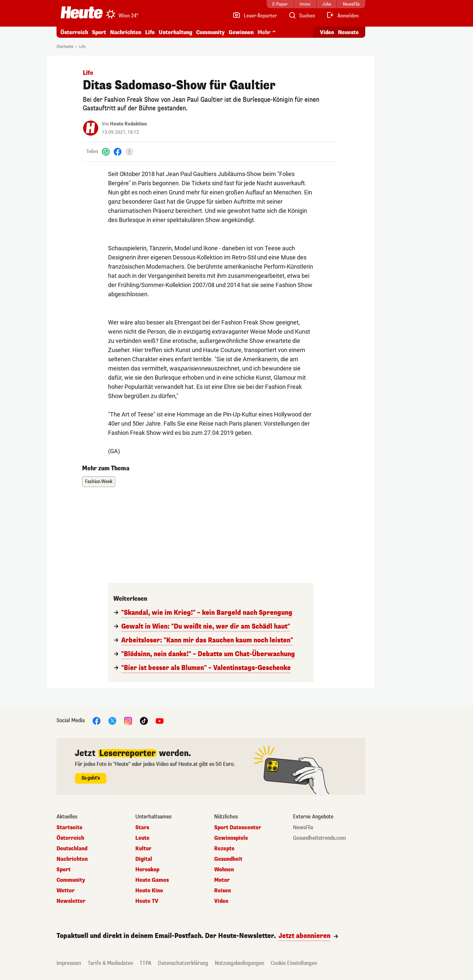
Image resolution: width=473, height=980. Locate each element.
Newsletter (71, 901)
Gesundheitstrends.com (319, 838)
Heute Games (152, 880)
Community (210, 32)
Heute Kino (149, 891)
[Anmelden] (342, 16)
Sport (99, 32)
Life (150, 32)
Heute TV (147, 901)
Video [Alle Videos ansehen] (327, 32)
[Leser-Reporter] (255, 16)
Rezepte (224, 849)
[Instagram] (128, 720)
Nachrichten (126, 32)
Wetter (66, 891)
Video (221, 901)
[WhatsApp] (106, 152)
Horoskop (147, 870)
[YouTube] (160, 720)
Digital (144, 859)
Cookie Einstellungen (294, 963)
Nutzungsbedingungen (239, 963)
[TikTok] (144, 720)
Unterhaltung (175, 32)
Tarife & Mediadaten (110, 963)
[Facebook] (118, 152)
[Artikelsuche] (302, 16)
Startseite (65, 47)
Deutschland (72, 849)
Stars (142, 828)
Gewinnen (241, 32)
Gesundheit (228, 859)
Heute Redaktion (128, 124)
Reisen (223, 891)
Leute (142, 838)
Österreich (74, 32)
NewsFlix (303, 828)
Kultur (143, 849)
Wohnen (224, 870)
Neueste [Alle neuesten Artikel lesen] (348, 32)
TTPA (146, 963)
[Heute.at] (82, 12)
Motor (222, 880)
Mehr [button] (264, 32)
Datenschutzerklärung (183, 963)
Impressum (69, 963)
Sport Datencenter (238, 828)
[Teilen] (129, 152)
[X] (112, 720)
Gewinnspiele (231, 838)
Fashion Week (99, 482)
